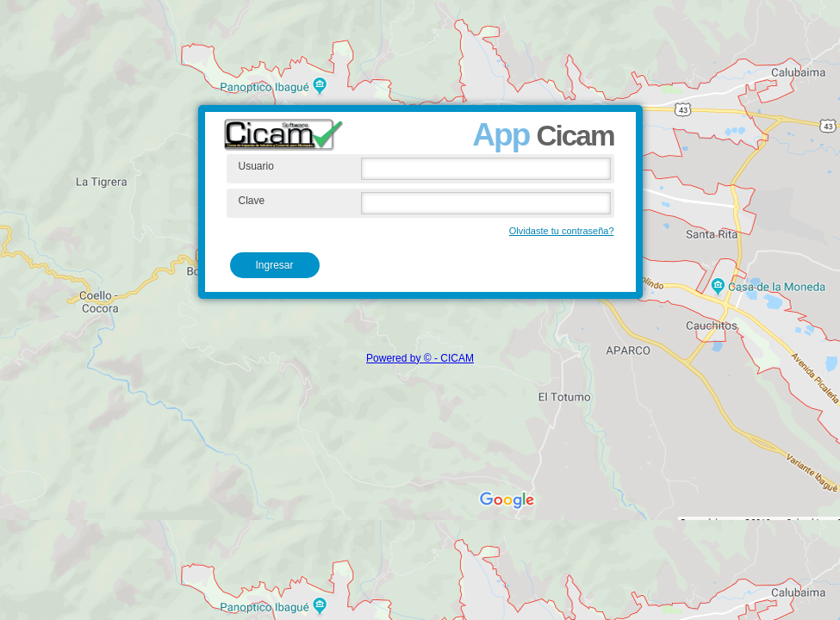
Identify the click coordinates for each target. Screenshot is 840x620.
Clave (252, 201)
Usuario (256, 166)
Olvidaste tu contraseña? (562, 231)
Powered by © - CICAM (420, 358)
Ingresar (275, 265)
